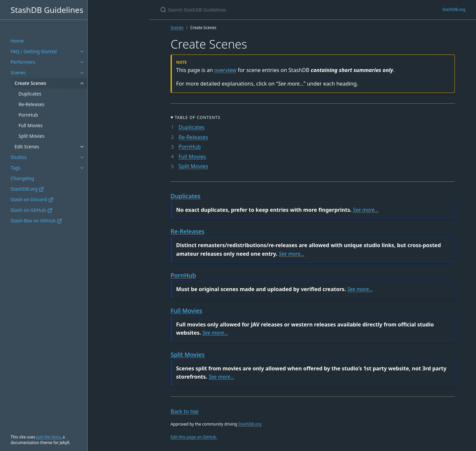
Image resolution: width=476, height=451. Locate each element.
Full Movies (31, 125)
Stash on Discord (32, 199)
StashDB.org (27, 189)
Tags (16, 168)
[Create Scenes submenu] (82, 83)
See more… (366, 210)
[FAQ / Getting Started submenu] (82, 52)
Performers (23, 62)
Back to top (185, 411)
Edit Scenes (27, 147)
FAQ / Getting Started (34, 51)
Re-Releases (31, 104)
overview (225, 70)
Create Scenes (30, 83)
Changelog (22, 178)
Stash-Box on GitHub (36, 221)
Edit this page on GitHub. (194, 437)
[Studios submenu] (82, 157)
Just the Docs (48, 437)
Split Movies (31, 136)
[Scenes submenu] (82, 73)
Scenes (18, 73)
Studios (19, 157)
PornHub (28, 115)
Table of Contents (198, 117)
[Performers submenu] (82, 62)
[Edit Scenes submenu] (82, 147)
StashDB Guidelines (47, 10)
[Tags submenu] (82, 168)
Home (17, 41)
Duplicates (30, 94)
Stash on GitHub (32, 210)
